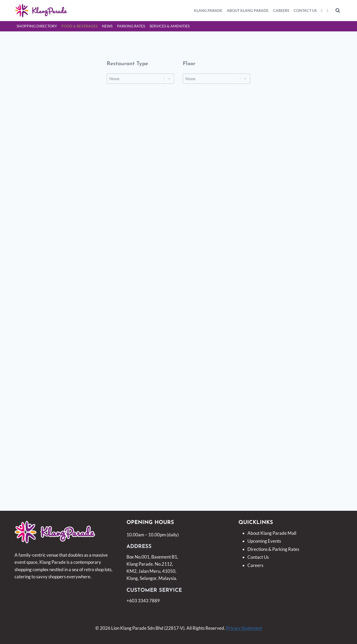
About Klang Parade (248, 10)
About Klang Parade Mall (272, 533)
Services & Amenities (170, 26)
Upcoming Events (264, 541)
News (107, 26)
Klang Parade (208, 10)
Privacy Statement (244, 628)
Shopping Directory (37, 26)
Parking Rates (131, 26)
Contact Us (305, 10)
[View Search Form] (338, 11)
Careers (281, 10)
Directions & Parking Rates (273, 549)
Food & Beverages (79, 26)
